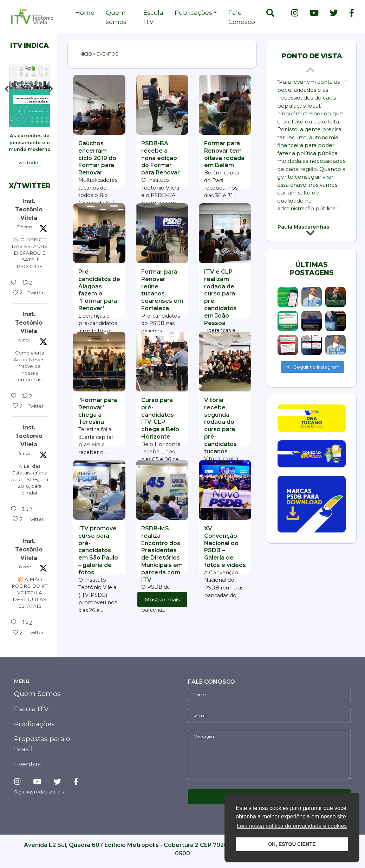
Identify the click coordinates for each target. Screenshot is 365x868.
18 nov (24, 573)
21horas (24, 233)
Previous (7, 91)
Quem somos (116, 17)
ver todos (30, 169)
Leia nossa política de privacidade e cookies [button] (292, 826)
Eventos (27, 771)
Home (85, 12)
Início (85, 54)
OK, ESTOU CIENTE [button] (292, 844)
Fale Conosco (242, 17)
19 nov (24, 347)
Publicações (193, 12)
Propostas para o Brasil (42, 751)
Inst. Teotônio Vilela (29, 216)
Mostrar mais (162, 599)
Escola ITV (153, 17)
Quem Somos (37, 700)
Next (53, 91)
